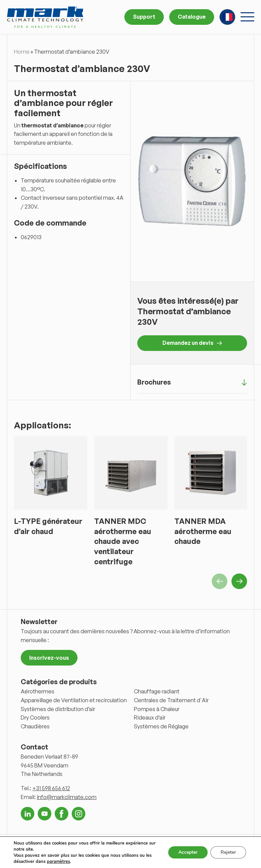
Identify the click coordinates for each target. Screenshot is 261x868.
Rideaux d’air (150, 718)
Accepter (188, 852)
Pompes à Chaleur (157, 709)
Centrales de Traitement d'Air (171, 700)
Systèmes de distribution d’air (58, 709)
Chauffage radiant (157, 691)
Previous (220, 581)
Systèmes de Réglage (161, 726)
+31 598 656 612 (51, 788)
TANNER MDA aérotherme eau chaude (203, 531)
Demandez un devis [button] (192, 343)
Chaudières (35, 726)
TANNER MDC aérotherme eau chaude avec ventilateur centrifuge (123, 541)
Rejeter (228, 852)
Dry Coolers (35, 718)
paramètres (58, 862)
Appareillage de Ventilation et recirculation (74, 700)
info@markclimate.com (67, 797)
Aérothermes (38, 691)
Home (22, 52)
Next (239, 581)
